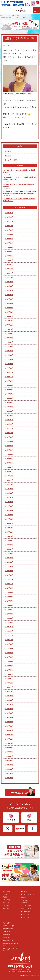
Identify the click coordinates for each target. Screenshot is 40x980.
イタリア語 (6, 909)
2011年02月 (9, 674)
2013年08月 (9, 545)
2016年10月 (9, 381)
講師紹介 (25, 897)
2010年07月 (9, 704)
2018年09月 (9, 282)
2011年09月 (9, 644)
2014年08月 (9, 493)
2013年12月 (9, 528)
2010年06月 (9, 709)
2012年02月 (9, 623)
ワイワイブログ (27, 909)
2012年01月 (9, 627)
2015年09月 (9, 437)
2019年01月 (9, 265)
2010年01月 (9, 730)
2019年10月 (9, 226)
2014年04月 (9, 510)
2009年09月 (9, 748)
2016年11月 (9, 377)
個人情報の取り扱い (9, 940)
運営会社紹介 (7, 935)
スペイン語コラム (28, 917)
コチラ (29, 94)
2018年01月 (9, 316)
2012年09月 (9, 592)
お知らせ (8, 151)
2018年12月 (9, 269)
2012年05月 (9, 610)
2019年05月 (9, 247)
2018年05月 (9, 299)
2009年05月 (9, 765)
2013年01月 (9, 575)
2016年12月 (9, 372)
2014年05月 (9, 506)
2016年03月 (9, 411)
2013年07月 (9, 549)
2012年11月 (9, 584)
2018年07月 (9, 290)
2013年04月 (9, 562)
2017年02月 (9, 364)
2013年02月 (9, 571)
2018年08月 (9, 286)
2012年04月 (9, 614)
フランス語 (6, 906)
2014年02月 (9, 519)
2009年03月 (9, 773)
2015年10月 (9, 433)
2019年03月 (9, 256)
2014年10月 (9, 485)
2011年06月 (9, 657)
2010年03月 (9, 722)
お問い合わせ (7, 932)
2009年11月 (9, 739)
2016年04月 (9, 407)
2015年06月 (9, 450)
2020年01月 (9, 213)
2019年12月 (9, 217)
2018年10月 (9, 277)
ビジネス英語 (7, 900)
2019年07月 (9, 239)
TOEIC (5, 894)
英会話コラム (26, 914)
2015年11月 (9, 428)
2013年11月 (9, 532)
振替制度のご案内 (8, 929)
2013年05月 (9, 558)
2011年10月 (9, 640)
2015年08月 (9, 441)
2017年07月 (9, 342)
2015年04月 (9, 459)
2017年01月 (9, 368)
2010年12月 (9, 683)
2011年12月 (9, 631)
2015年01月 (9, 472)
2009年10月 (9, 743)
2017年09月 (9, 334)
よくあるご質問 (27, 906)
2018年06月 (9, 295)
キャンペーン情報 (11, 160)
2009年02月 (9, 778)
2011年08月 (9, 648)
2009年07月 (9, 756)
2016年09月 (9, 385)
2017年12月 (9, 321)
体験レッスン (26, 891)
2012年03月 (9, 618)
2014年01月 (9, 523)
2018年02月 (9, 312)
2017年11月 (9, 325)
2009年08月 (9, 752)
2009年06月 (9, 761)
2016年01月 (9, 420)
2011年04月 (9, 666)
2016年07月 (9, 394)
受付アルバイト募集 (9, 926)
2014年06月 (9, 502)
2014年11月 (9, 480)
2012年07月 (9, 601)
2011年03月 (9, 670)
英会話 (5, 897)
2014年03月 (9, 515)
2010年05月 (9, 713)
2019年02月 (9, 260)
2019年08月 (9, 234)
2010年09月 (9, 696)
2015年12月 (9, 424)
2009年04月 (9, 769)
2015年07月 (9, 446)
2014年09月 (9, 489)
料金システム (7, 938)
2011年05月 (9, 661)
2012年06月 (9, 605)
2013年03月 (9, 566)
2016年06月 (9, 398)
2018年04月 (9, 303)
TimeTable (25, 900)
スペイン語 (6, 903)
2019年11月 (9, 221)
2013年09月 (9, 541)
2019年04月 (9, 252)
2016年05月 (9, 403)
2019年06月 (9, 243)
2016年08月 (9, 390)
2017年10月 (9, 329)
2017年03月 (9, 359)
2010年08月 (9, 700)
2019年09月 (9, 230)
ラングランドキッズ (28, 894)
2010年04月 (9, 717)
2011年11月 (9, 635)
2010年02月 (9, 726)
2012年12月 (9, 579)
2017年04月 (9, 355)
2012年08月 (9, 597)
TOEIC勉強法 (26, 912)
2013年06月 (9, 554)
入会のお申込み (7, 923)
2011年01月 (9, 679)
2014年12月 (9, 476)
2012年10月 (9, 588)
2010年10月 (9, 692)
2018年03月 (9, 308)
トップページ (7, 891)
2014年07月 (9, 497)
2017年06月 (9, 346)
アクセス (25, 903)
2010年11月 (9, 687)
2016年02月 (9, 415)
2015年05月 (9, 454)
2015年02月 (9, 467)
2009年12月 (9, 735)
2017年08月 (9, 338)
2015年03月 (9, 463)
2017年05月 (9, 351)
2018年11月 (9, 273)
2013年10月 (9, 536)
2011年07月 (9, 653)
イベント (8, 156)
